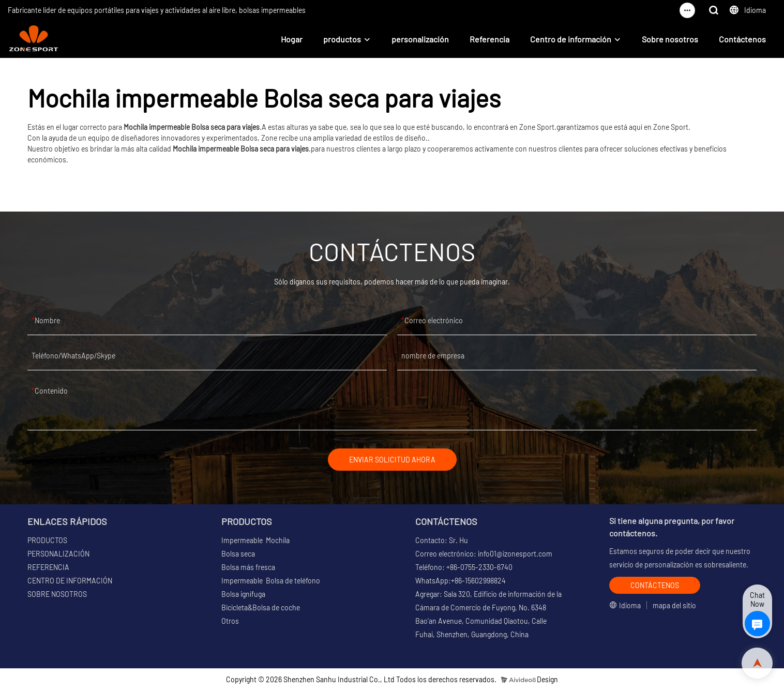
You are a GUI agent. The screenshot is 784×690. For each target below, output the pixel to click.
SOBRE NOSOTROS (57, 594)
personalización (420, 39)
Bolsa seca (238, 554)
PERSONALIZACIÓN (58, 554)
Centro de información (571, 39)
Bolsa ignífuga (243, 594)
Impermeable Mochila (255, 540)
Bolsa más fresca (248, 567)
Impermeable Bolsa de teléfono (271, 581)
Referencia (489, 39)
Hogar (292, 39)
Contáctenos (742, 39)
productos (342, 39)
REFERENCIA (48, 567)
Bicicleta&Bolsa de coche (261, 607)
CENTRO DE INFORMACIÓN (70, 581)
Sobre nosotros (670, 39)
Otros (230, 621)
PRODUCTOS (47, 540)
